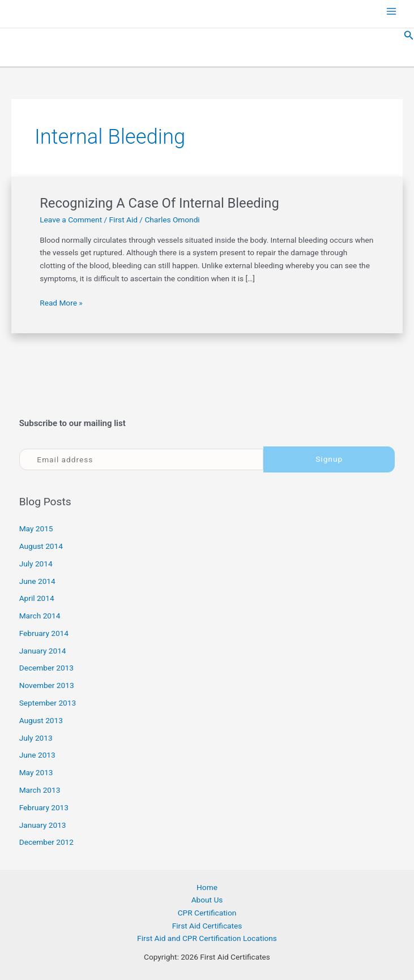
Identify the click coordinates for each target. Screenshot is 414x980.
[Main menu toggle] (392, 12)
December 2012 (46, 842)
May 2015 (36, 528)
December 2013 (46, 668)
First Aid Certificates (207, 926)
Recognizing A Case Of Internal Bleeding (159, 203)
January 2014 (43, 651)
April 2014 (37, 598)
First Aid (123, 220)
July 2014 (36, 564)
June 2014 (37, 581)
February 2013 (44, 807)
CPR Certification (207, 913)
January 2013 (43, 825)
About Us (207, 900)
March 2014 (40, 616)
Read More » (61, 303)
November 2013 (47, 685)
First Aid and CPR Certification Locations (207, 938)
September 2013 (48, 703)
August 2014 (41, 546)
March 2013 (40, 790)
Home (207, 887)
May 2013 (36, 772)
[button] (409, 35)
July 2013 (36, 738)
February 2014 (44, 633)
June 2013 (37, 755)
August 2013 (41, 720)
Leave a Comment (71, 220)
